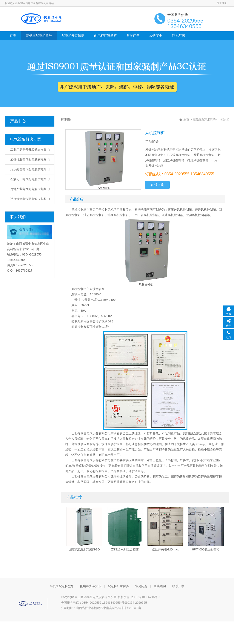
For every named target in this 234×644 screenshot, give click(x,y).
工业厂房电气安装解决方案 (28, 150)
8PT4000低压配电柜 (206, 549)
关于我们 (222, 3)
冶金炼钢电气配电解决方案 (28, 199)
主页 (186, 119)
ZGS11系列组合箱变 (125, 549)
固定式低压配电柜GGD (84, 549)
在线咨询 (157, 185)
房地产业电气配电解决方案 (28, 189)
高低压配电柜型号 (39, 36)
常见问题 (133, 36)
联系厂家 (179, 36)
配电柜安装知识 (73, 36)
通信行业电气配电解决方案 (28, 159)
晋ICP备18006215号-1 (146, 597)
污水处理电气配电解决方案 (28, 169)
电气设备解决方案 (26, 139)
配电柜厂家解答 (105, 36)
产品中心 (18, 121)
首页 (13, 36)
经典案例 (156, 36)
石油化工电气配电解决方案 (28, 179)
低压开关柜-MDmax (165, 549)
